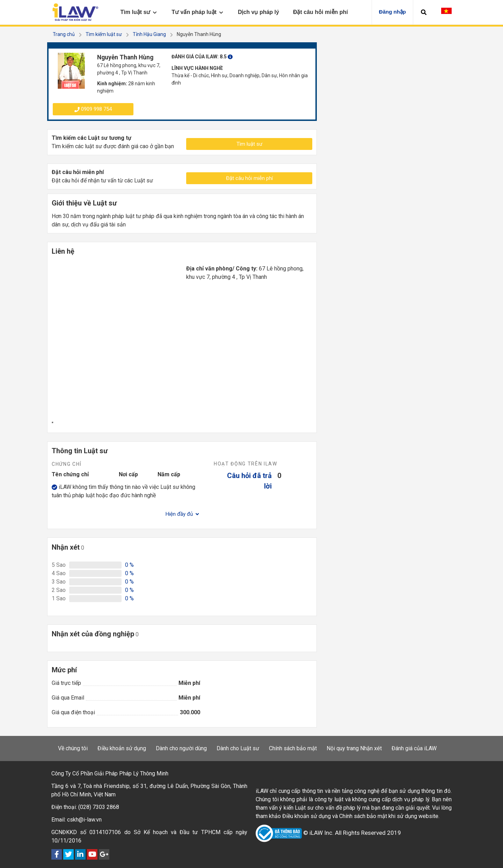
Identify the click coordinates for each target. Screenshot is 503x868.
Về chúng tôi (73, 748)
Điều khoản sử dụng (122, 748)
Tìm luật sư (249, 144)
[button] (424, 12)
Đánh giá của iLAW (414, 748)
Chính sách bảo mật (293, 748)
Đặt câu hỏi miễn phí (249, 178)
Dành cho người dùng (181, 748)
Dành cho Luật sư (238, 748)
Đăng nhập (392, 12)
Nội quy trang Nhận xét (354, 748)
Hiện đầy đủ (182, 514)
